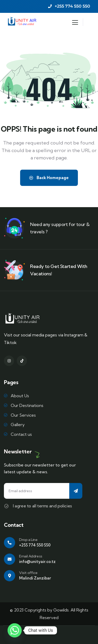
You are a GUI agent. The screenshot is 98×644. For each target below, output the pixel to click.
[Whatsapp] (15, 630)
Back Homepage (49, 178)
